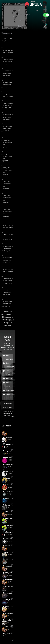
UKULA (36, 5)
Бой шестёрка (9, 357)
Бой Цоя (9, 378)
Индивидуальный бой (9, 396)
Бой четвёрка (9, 373)
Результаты (8, 407)
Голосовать (8, 403)
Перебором (9, 390)
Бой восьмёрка (9, 365)
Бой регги (8, 384)
